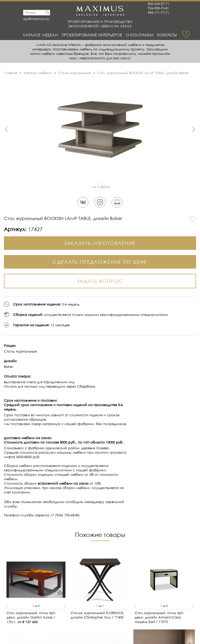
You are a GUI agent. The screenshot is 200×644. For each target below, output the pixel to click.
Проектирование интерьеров (92, 35)
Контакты (167, 35)
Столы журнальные (74, 73)
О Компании (140, 35)
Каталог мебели (40, 35)
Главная (11, 73)
